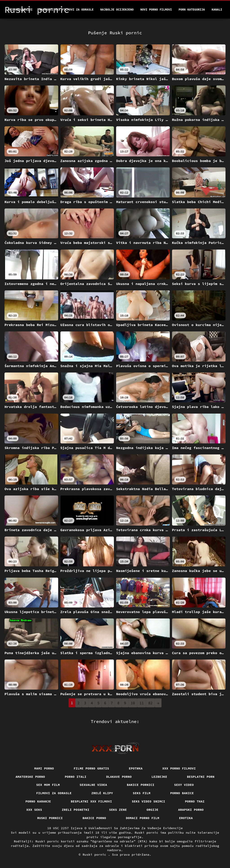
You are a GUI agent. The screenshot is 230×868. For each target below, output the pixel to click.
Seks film (142, 793)
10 (133, 703)
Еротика (136, 768)
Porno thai (195, 801)
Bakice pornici (141, 785)
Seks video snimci (149, 801)
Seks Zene (118, 810)
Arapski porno (191, 810)
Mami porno (44, 768)
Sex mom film (48, 785)
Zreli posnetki (76, 810)
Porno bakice (182, 793)
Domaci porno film (143, 818)
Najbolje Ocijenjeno (117, 10)
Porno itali (75, 777)
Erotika (186, 818)
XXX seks (34, 810)
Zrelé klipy (102, 793)
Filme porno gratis (91, 768)
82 (150, 703)
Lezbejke (159, 777)
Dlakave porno (119, 777)
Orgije (153, 810)
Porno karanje (38, 801)
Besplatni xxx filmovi (91, 801)
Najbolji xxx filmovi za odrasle (66, 10)
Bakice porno (94, 818)
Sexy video (184, 785)
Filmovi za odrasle (54, 793)
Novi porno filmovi (156, 10)
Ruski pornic (95, 855)
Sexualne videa (93, 785)
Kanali (217, 10)
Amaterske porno (30, 777)
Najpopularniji (20, 10)
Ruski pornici (50, 818)
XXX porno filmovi (179, 768)
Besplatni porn (201, 777)
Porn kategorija (192, 10)
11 (142, 703)
